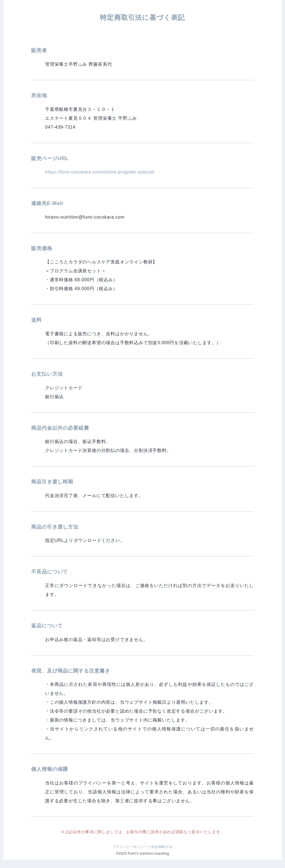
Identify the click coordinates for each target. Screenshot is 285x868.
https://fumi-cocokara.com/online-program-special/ (100, 172)
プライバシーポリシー (130, 847)
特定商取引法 (162, 847)
